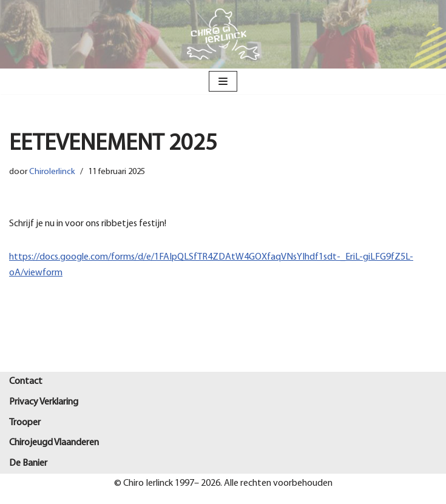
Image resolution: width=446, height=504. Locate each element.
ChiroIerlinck (52, 172)
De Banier (28, 463)
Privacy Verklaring (44, 402)
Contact (26, 381)
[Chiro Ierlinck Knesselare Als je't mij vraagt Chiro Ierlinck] (223, 34)
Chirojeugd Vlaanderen (54, 443)
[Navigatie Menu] (223, 81)
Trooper (25, 423)
